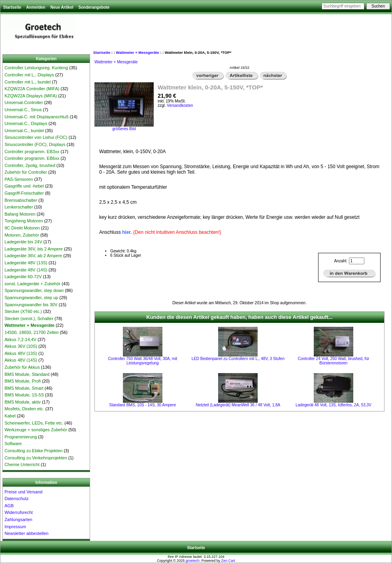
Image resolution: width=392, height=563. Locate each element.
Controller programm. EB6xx (32, 158)
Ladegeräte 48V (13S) (26, 263)
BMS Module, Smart (24, 388)
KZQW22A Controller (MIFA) (32, 89)
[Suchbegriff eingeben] (343, 6)
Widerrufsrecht (19, 512)
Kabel (10, 416)
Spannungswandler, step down (34, 290)
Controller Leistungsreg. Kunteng (36, 68)
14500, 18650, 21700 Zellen (31, 332)
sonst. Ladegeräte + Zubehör (32, 284)
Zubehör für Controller (26, 172)
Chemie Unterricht (22, 464)
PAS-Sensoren (19, 179)
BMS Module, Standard (27, 374)
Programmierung (21, 437)
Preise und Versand (23, 492)
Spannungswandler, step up (31, 298)
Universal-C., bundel (24, 131)
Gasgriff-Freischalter (24, 193)
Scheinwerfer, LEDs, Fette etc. (34, 423)
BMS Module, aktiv (23, 402)
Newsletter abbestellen (26, 533)
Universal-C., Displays (26, 123)
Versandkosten (180, 105)
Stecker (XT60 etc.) (23, 311)
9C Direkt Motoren (22, 228)
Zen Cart (228, 561)
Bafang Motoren (20, 214)
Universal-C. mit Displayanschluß (36, 117)
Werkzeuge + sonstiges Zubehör (36, 430)
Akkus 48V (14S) (21, 360)
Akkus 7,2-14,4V (20, 339)
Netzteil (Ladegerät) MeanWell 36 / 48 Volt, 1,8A (238, 405)
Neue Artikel (62, 7)
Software (13, 444)
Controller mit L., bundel (27, 82)
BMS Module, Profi (23, 381)
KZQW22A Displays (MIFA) (31, 96)
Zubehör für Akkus (22, 367)
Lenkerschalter (19, 207)
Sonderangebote (94, 7)
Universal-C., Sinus (23, 110)
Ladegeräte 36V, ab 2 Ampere (33, 256)
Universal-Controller (24, 102)
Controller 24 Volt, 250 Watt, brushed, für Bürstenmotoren (333, 361)
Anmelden (36, 7)
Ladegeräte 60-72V (23, 277)
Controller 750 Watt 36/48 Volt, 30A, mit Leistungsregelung (142, 361)
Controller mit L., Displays (29, 75)
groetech (193, 561)
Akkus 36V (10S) (21, 346)
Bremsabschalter (21, 200)
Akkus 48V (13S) (21, 353)
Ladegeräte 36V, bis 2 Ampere (34, 249)
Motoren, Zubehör (22, 235)
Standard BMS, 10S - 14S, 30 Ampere (142, 405)
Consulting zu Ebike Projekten (33, 451)
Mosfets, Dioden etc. (24, 409)
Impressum (15, 527)
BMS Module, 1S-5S (24, 395)
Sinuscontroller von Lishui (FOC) (36, 137)
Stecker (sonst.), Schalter (29, 318)
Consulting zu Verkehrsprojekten (36, 458)
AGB (9, 506)
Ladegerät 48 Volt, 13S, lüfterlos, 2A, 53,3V (334, 405)
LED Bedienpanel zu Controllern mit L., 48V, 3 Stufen (238, 359)
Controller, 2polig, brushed (30, 165)
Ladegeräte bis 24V (23, 242)
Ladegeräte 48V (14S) (26, 270)
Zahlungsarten (18, 519)
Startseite (12, 7)
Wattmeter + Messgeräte (137, 52)
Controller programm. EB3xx (32, 152)
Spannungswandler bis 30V (31, 305)
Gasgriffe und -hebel (24, 186)
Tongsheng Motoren (24, 221)
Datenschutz (16, 499)
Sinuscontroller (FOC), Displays (35, 144)
